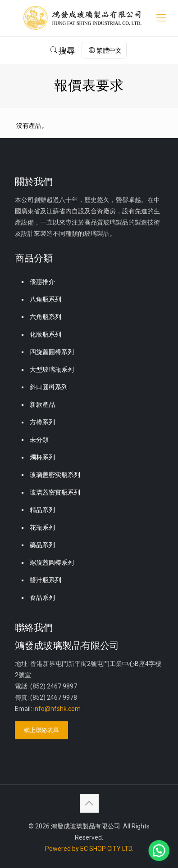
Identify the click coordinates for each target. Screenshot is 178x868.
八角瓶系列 (46, 299)
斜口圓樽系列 (49, 387)
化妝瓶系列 (46, 334)
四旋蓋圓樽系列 (52, 352)
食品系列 (42, 598)
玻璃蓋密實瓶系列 (55, 492)
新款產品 (42, 405)
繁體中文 (105, 50)
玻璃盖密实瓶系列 (55, 475)
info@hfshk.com (57, 709)
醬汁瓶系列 (46, 580)
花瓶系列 (42, 527)
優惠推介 (42, 282)
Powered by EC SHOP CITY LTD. (89, 849)
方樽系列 (42, 422)
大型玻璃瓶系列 (52, 369)
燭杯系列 (42, 457)
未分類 (39, 440)
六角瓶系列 (46, 317)
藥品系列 (42, 545)
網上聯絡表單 (41, 730)
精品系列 (42, 510)
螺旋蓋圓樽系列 (52, 562)
